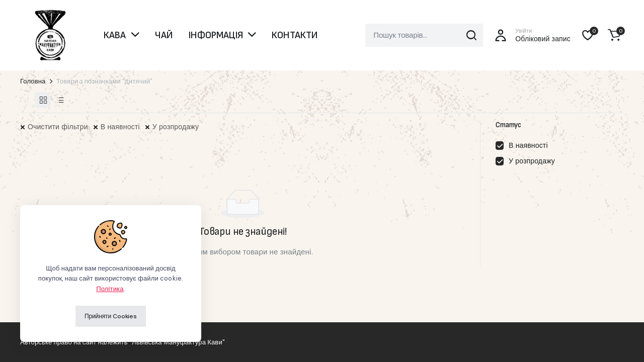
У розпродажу (176, 127)
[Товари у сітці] (43, 100)
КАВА (115, 35)
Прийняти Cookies (111, 316)
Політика (110, 289)
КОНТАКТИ (295, 35)
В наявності (120, 127)
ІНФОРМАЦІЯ (216, 35)
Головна (33, 81)
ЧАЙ (164, 35)
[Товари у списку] (60, 100)
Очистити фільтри (58, 127)
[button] (614, 35)
